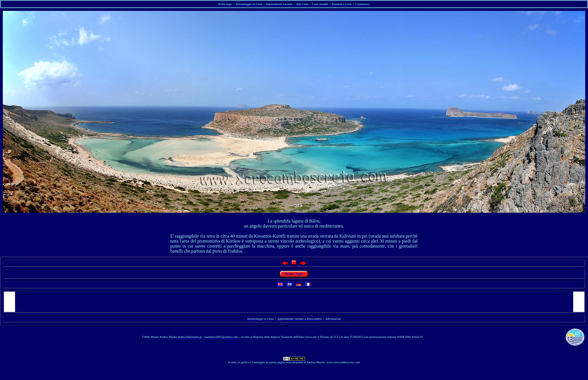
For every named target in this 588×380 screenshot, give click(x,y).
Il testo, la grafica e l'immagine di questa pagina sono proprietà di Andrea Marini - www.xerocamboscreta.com (294, 362)
